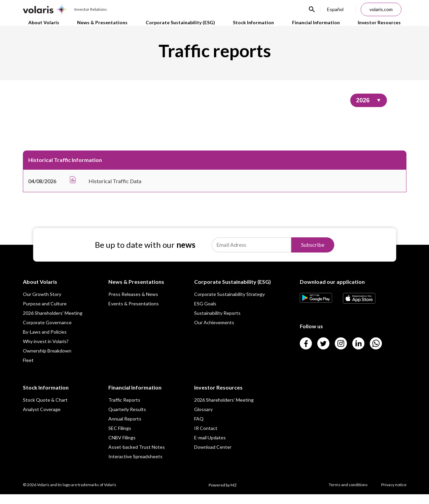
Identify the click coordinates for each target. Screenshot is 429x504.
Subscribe (313, 254)
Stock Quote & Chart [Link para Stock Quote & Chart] (45, 410)
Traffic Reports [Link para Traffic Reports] (124, 410)
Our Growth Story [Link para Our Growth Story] (42, 304)
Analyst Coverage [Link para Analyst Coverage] (42, 419)
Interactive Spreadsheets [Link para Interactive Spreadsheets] (135, 466)
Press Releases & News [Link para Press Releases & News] (133, 304)
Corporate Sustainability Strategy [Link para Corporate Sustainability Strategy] (229, 304)
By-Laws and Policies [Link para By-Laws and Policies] (45, 342)
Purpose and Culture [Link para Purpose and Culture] (45, 313)
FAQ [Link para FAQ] (199, 428)
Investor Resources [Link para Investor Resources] (384, 27)
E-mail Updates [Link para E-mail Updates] (210, 447)
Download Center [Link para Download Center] (213, 457)
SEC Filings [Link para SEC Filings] (120, 438)
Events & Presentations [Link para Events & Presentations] (134, 313)
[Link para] (316, 310)
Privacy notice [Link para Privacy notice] (394, 494)
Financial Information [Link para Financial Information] (319, 27)
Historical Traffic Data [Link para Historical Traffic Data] (115, 190)
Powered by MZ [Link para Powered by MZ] (223, 495)
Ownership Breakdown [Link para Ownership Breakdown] (47, 360)
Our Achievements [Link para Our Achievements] (214, 332)
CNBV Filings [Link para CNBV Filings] (122, 447)
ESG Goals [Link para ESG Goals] (205, 313)
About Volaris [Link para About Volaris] (39, 27)
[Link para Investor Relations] (65, 9)
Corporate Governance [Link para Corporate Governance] (47, 332)
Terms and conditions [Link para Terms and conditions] (348, 494)
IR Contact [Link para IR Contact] (206, 438)
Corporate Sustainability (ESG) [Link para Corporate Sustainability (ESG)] (179, 27)
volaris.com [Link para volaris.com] (381, 9)
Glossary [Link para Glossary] (203, 419)
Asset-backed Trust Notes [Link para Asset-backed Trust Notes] (137, 457)
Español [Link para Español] (335, 9)
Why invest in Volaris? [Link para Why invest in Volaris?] (46, 351)
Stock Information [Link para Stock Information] (254, 27)
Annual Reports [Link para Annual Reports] (125, 428)
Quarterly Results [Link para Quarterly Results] (127, 419)
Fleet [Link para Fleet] (28, 370)
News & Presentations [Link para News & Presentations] (99, 27)
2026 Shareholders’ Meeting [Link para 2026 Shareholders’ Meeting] (53, 323)
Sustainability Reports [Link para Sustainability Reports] (217, 323)
